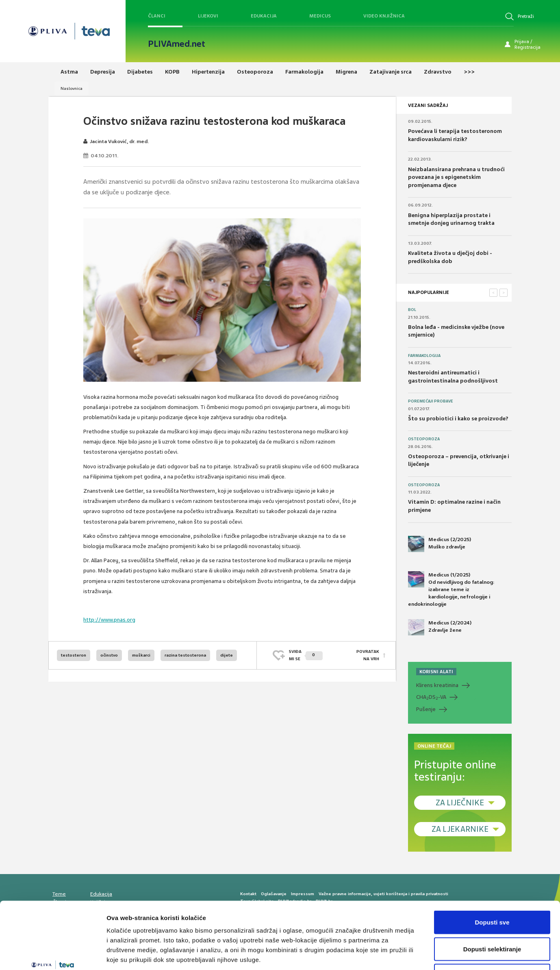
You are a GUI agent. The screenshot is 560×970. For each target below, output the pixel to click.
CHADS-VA (431, 697)
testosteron (74, 655)
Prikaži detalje (421, 954)
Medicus (320, 16)
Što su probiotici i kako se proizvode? (458, 419)
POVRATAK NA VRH (368, 655)
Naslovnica (72, 88)
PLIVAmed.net (177, 44)
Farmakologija (424, 356)
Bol (412, 310)
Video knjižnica (384, 16)
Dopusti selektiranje (492, 890)
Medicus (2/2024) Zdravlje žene (440, 627)
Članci (157, 16)
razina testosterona (185, 655)
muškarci (141, 655)
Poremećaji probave (431, 401)
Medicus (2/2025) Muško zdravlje (440, 544)
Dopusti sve (492, 863)
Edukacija (264, 16)
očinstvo (109, 655)
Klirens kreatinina (437, 685)
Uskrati (492, 917)
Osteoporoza (424, 439)
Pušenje (426, 709)
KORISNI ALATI (436, 672)
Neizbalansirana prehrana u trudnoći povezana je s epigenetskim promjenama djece (456, 177)
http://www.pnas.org (109, 620)
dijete (227, 655)
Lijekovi (208, 16)
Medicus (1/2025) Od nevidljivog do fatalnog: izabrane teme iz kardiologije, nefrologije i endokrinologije (451, 589)
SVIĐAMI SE (306, 655)
